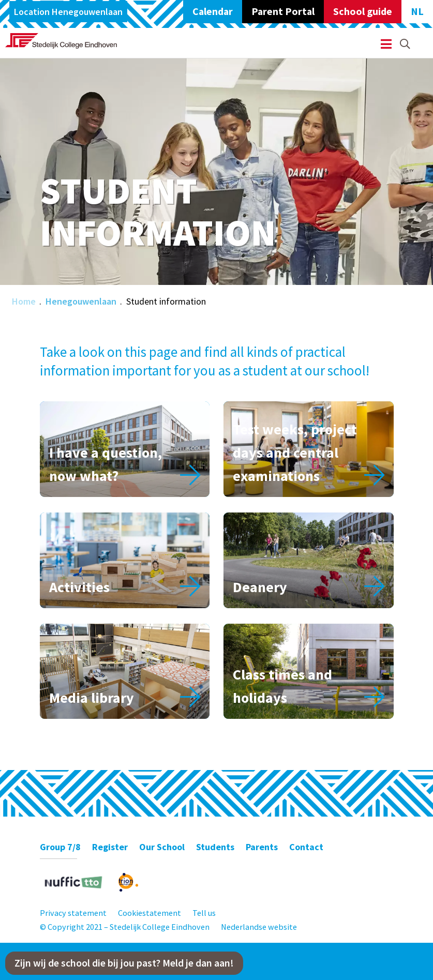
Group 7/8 (60, 847)
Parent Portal (283, 11)
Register (110, 847)
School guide (363, 11)
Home (24, 301)
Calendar (213, 11)
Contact (306, 847)
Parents (262, 847)
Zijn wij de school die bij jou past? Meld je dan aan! (124, 963)
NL (417, 11)
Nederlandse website (259, 927)
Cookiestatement (150, 913)
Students (215, 847)
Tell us (204, 913)
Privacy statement (73, 913)
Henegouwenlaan (81, 301)
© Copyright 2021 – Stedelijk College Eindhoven (125, 927)
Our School (162, 847)
